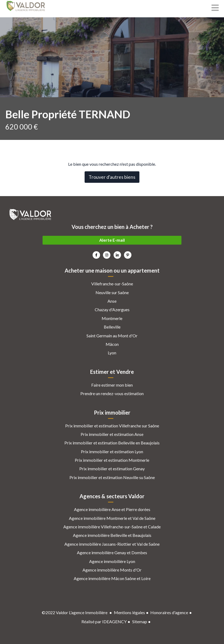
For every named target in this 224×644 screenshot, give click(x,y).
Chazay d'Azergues (112, 309)
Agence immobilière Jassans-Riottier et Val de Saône (112, 544)
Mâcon (112, 344)
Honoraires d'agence (169, 612)
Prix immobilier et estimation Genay (112, 469)
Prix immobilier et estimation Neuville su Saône (112, 477)
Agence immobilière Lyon (112, 561)
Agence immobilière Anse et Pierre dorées (112, 509)
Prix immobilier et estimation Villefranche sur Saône (112, 426)
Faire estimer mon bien (112, 385)
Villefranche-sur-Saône (112, 284)
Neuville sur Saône (112, 292)
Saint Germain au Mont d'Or (112, 336)
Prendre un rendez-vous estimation (112, 393)
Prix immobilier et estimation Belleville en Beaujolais (112, 443)
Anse (112, 301)
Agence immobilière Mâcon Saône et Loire (112, 578)
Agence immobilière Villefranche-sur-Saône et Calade (112, 527)
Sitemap (140, 621)
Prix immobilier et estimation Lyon (112, 451)
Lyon (112, 353)
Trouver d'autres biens (112, 177)
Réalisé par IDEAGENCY (104, 621)
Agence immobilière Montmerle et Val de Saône (112, 518)
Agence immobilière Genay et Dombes (112, 552)
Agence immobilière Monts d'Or (112, 570)
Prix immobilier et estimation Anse (112, 434)
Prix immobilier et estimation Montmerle (112, 460)
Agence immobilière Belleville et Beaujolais (112, 535)
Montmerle (112, 318)
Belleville (112, 327)
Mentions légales (129, 612)
